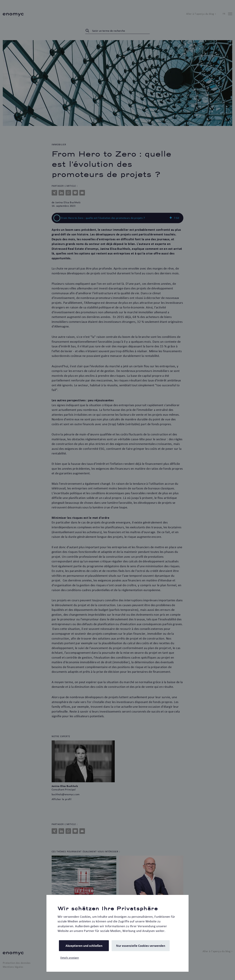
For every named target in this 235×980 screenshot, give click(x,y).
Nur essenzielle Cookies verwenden (141, 946)
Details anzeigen (70, 958)
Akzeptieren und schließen (84, 946)
